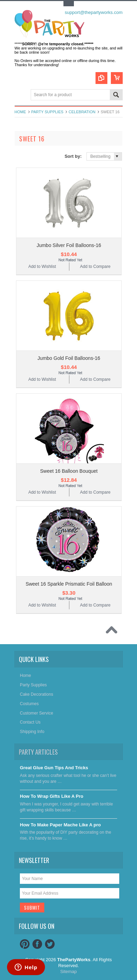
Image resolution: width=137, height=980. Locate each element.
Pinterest (25, 944)
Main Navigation (21, 95)
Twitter (50, 944)
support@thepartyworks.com (94, 12)
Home (20, 112)
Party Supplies (47, 112)
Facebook (37, 944)
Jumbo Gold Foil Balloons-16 (69, 358)
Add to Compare (95, 267)
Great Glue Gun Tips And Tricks (54, 768)
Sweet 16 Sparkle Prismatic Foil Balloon (69, 584)
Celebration (82, 112)
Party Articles (38, 752)
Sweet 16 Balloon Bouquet (69, 471)
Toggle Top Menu (69, 4)
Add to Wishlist (42, 267)
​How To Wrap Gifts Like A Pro (52, 796)
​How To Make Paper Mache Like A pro (60, 825)
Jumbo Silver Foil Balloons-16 (69, 245)
